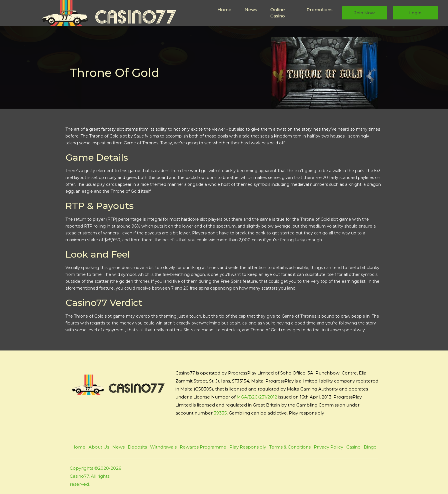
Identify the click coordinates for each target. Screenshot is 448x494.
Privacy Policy (328, 447)
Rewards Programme (203, 447)
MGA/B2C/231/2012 (257, 397)
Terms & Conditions (290, 447)
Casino (353, 447)
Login (415, 13)
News (251, 10)
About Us (99, 447)
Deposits (137, 447)
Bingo (370, 447)
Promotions (320, 10)
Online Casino (278, 13)
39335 (220, 413)
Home (224, 10)
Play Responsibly (248, 447)
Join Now (364, 13)
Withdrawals (163, 447)
